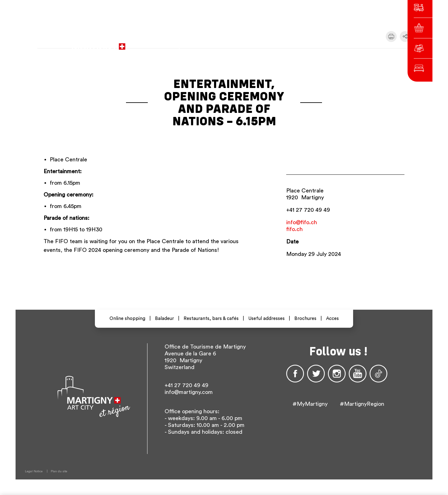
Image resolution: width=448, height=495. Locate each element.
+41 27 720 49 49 (308, 210)
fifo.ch (294, 229)
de (307, 43)
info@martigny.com (189, 392)
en (319, 43)
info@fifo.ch (302, 222)
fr (296, 43)
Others (336, 43)
